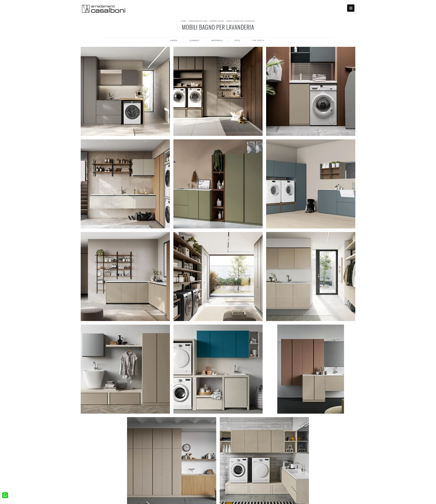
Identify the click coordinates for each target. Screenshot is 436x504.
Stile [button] (237, 40)
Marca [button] (174, 40)
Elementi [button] (195, 40)
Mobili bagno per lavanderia (241, 21)
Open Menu (351, 8)
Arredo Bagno (217, 21)
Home (184, 21)
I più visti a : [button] (259, 40)
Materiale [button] (217, 40)
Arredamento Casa (198, 21)
